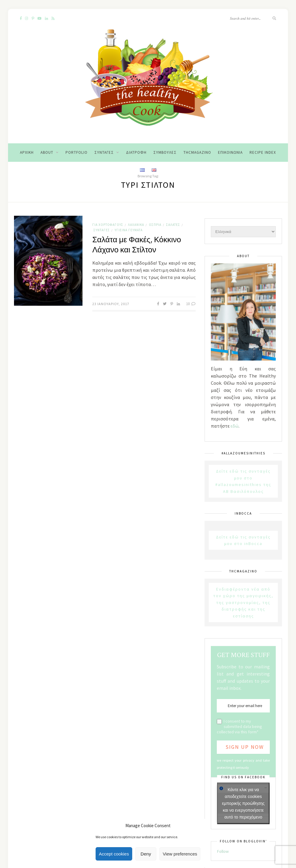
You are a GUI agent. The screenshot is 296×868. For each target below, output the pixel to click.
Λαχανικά (136, 225)
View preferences (180, 854)
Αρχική (27, 152)
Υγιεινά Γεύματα (129, 230)
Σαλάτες (173, 225)
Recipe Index (263, 152)
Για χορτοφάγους (108, 225)
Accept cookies (114, 854)
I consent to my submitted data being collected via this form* (239, 726)
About (47, 152)
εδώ (235, 426)
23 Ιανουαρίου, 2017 (111, 304)
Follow (223, 851)
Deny (146, 854)
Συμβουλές (165, 152)
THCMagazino (197, 152)
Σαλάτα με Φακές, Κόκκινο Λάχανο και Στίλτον (137, 245)
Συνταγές (104, 152)
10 (191, 304)
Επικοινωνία (230, 152)
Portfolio (77, 152)
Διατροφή (136, 152)
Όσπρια (155, 225)
